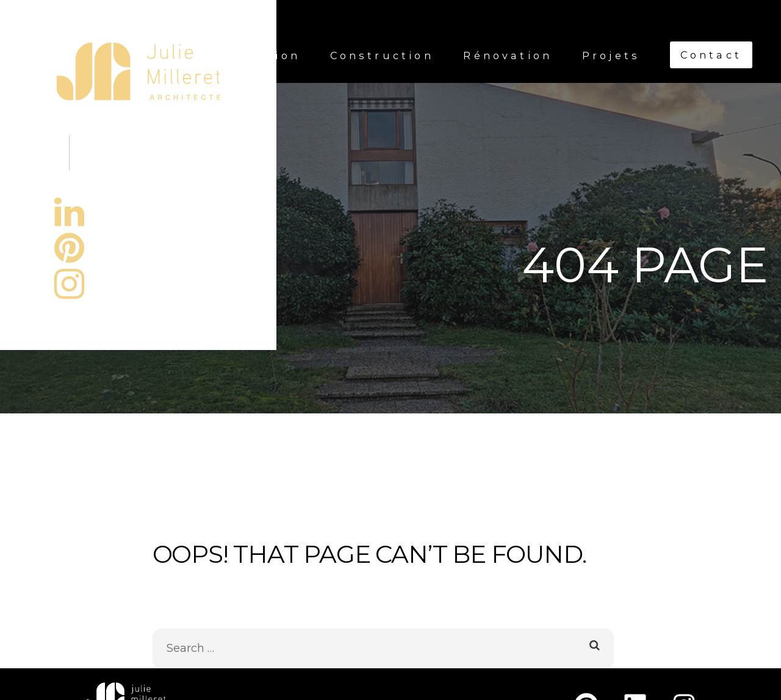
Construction (382, 55)
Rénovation (508, 55)
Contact (711, 55)
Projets (611, 55)
